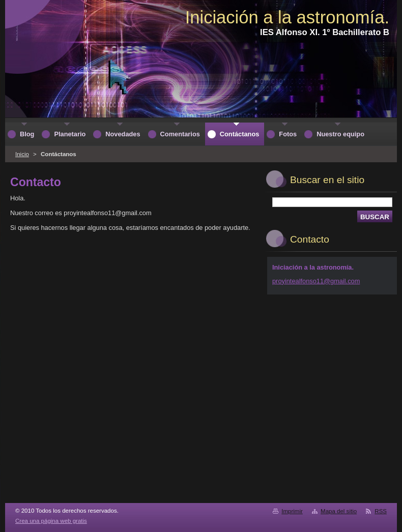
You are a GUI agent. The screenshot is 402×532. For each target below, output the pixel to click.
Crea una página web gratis (51, 521)
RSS (381, 511)
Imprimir (292, 511)
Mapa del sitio (339, 511)
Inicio (22, 154)
